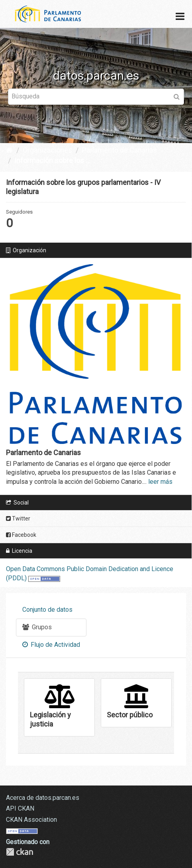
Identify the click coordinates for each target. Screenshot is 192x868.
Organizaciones (47, 150)
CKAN (20, 852)
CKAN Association (31, 820)
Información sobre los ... (52, 160)
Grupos (37, 627)
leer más (160, 482)
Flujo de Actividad (51, 645)
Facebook (21, 535)
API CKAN (20, 808)
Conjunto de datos (47, 610)
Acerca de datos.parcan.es (43, 798)
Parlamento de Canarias (120, 150)
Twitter (18, 518)
